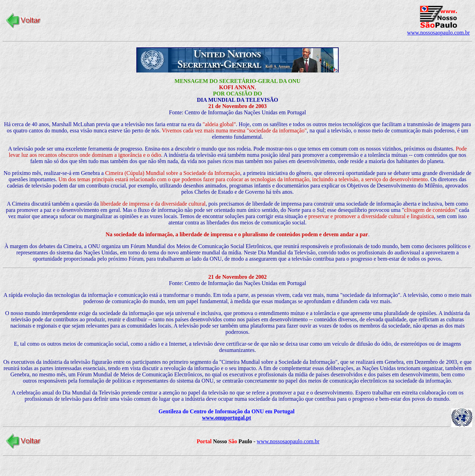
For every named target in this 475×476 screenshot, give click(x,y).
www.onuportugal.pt (226, 418)
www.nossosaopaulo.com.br (438, 33)
